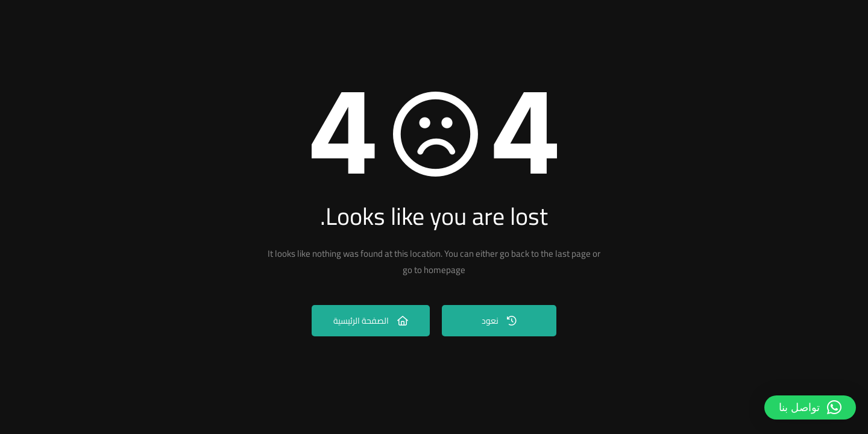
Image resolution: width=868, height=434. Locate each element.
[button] (810, 407)
